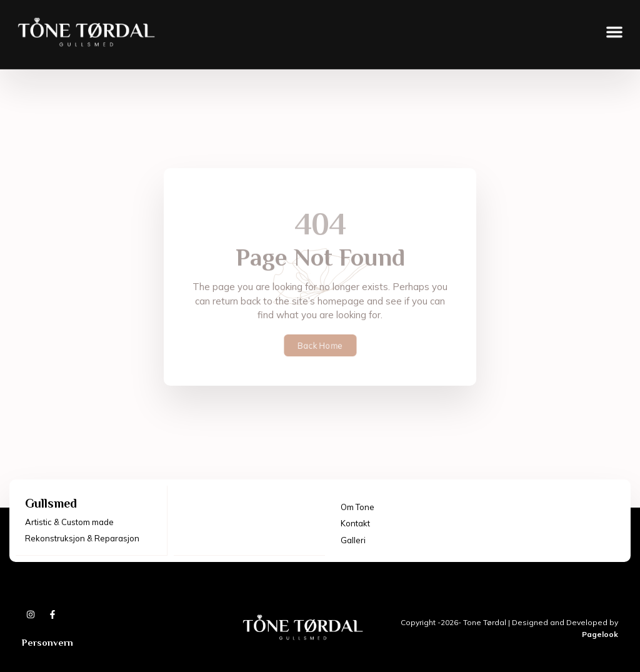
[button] (614, 25)
